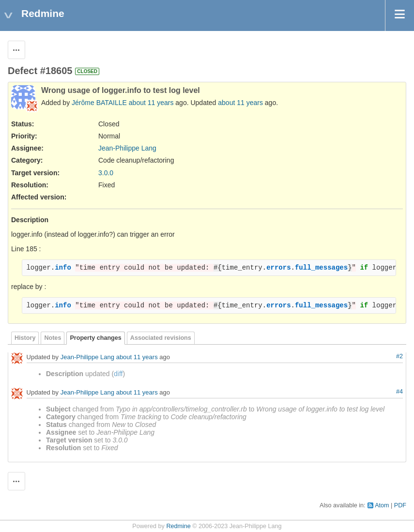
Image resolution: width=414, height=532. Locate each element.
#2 (399, 356)
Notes (53, 338)
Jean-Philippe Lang (127, 148)
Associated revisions (161, 338)
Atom (382, 505)
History (25, 338)
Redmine (178, 526)
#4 (399, 392)
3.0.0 (106, 173)
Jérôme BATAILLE (99, 103)
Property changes (95, 338)
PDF (400, 505)
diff (118, 374)
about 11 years (151, 103)
